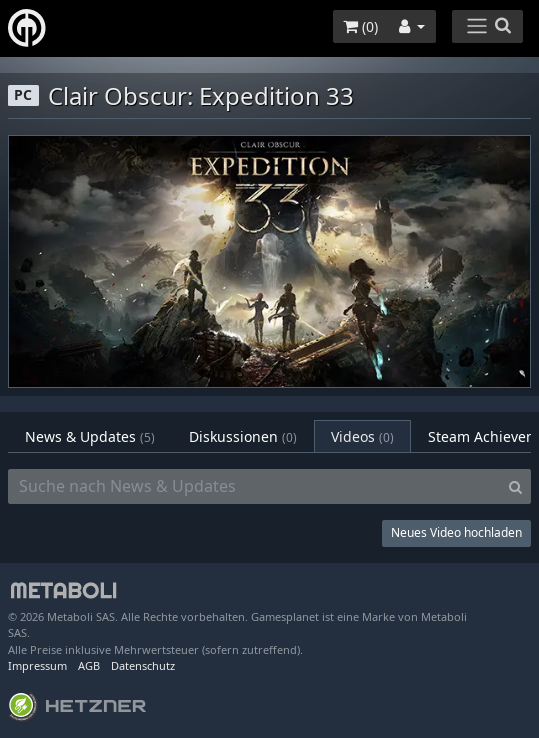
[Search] (515, 487)
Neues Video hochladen (456, 532)
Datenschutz (143, 665)
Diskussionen (243, 436)
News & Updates (90, 436)
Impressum (37, 665)
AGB (89, 665)
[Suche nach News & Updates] (254, 487)
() (360, 26)
